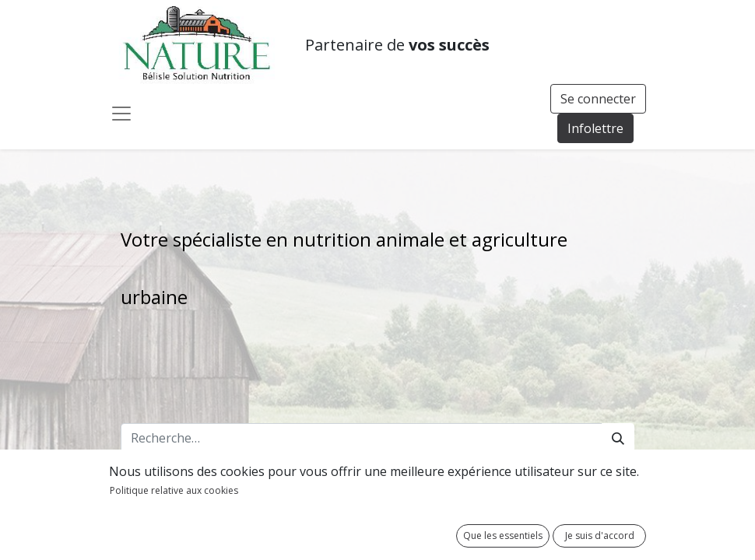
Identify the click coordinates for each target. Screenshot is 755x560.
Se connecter (598, 99)
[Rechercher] (618, 438)
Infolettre (595, 128)
